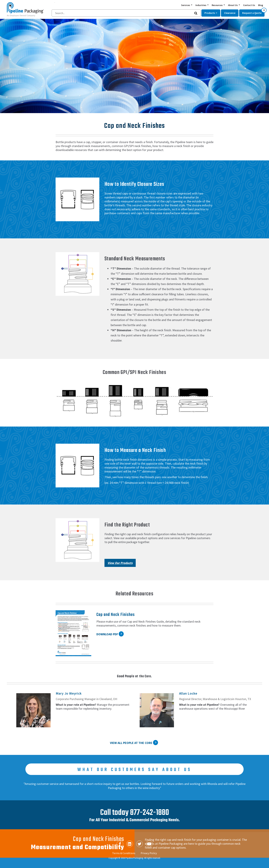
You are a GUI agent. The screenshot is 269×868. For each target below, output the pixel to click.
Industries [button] (201, 5)
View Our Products (120, 563)
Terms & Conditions (124, 853)
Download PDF (107, 634)
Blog (261, 5)
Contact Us (249, 5)
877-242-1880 (150, 813)
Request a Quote (253, 12)
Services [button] (186, 5)
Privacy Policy (149, 853)
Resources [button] (217, 5)
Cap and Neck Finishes (116, 615)
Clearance (230, 13)
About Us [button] (233, 5)
